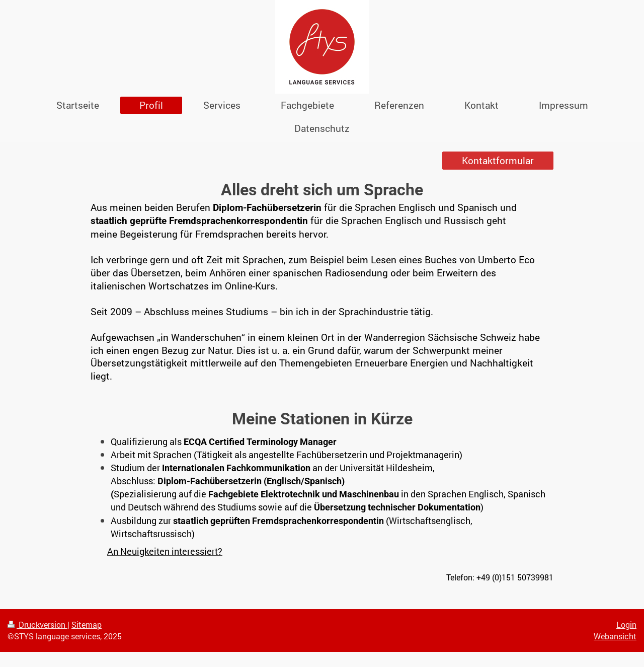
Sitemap (87, 624)
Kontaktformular (498, 160)
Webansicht (615, 636)
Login (626, 624)
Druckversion (37, 624)
